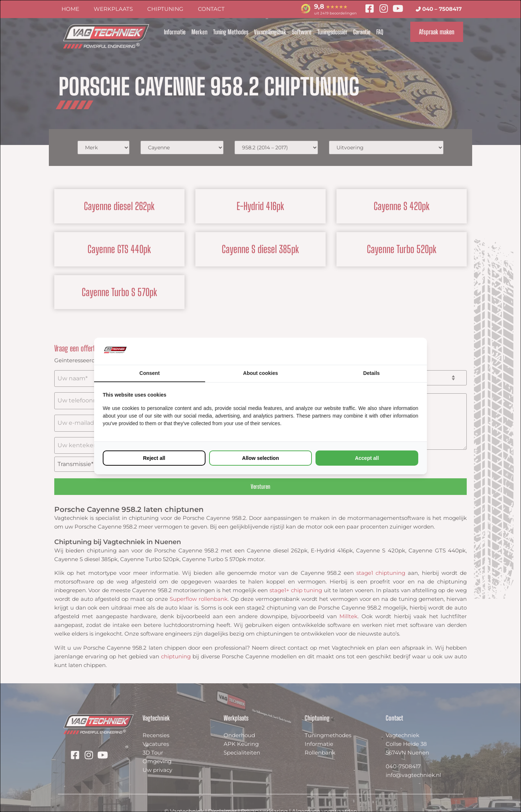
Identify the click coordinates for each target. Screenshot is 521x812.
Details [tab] (372, 373)
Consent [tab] (149, 373)
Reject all (154, 458)
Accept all (367, 458)
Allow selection (260, 458)
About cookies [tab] (260, 373)
